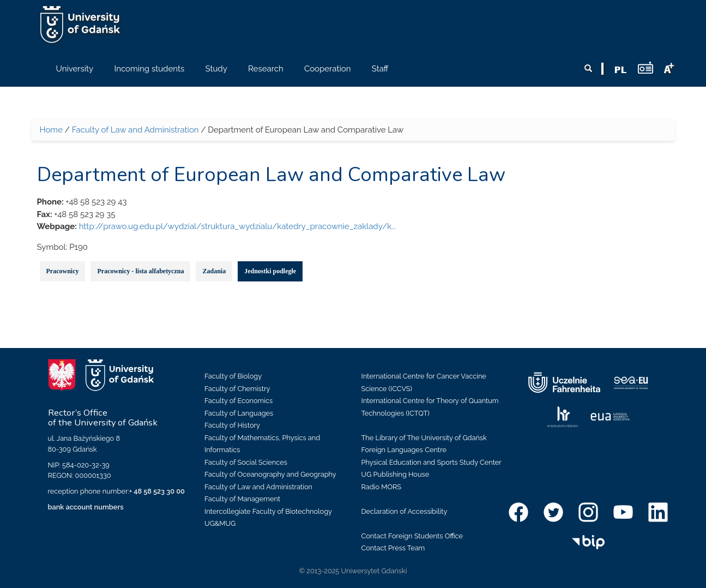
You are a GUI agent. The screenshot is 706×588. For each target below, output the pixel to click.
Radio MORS (382, 487)
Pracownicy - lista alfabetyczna (140, 271)
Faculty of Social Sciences (246, 462)
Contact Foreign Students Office (412, 536)
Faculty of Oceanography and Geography (270, 474)
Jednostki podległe (270, 271)
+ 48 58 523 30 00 (157, 491)
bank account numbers (86, 507)
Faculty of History (232, 425)
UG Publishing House (396, 474)
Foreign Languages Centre (404, 450)
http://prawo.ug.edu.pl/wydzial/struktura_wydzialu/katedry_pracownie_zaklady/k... (238, 226)
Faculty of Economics (239, 401)
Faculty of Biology (233, 376)
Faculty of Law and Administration (135, 130)
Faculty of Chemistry (237, 389)
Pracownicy (63, 271)
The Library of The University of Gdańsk (424, 438)
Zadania (214, 271)
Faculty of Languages (239, 413)
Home (51, 130)
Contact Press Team (393, 548)
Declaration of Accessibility (405, 511)
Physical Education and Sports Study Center (432, 462)
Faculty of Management (242, 499)
